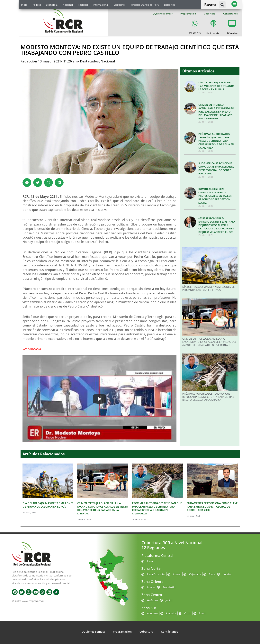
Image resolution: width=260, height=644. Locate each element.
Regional (83, 5)
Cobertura (210, 14)
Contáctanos (230, 14)
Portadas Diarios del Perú (144, 5)
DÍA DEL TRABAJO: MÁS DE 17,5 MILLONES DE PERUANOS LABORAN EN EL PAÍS (216, 86)
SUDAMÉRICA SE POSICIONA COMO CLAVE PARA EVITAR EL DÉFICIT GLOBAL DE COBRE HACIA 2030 (216, 168)
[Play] (99, 399)
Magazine (119, 5)
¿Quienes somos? (163, 14)
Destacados (90, 61)
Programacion (188, 14)
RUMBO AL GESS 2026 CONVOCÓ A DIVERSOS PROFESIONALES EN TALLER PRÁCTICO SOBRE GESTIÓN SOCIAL (215, 196)
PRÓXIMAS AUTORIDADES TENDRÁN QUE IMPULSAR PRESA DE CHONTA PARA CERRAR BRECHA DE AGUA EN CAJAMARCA (216, 141)
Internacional (101, 5)
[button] (222, 5)
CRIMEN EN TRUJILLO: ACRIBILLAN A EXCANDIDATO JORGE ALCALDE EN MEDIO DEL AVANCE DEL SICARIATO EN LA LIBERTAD (216, 112)
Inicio (24, 5)
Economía (52, 5)
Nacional (68, 5)
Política (37, 5)
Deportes (170, 5)
